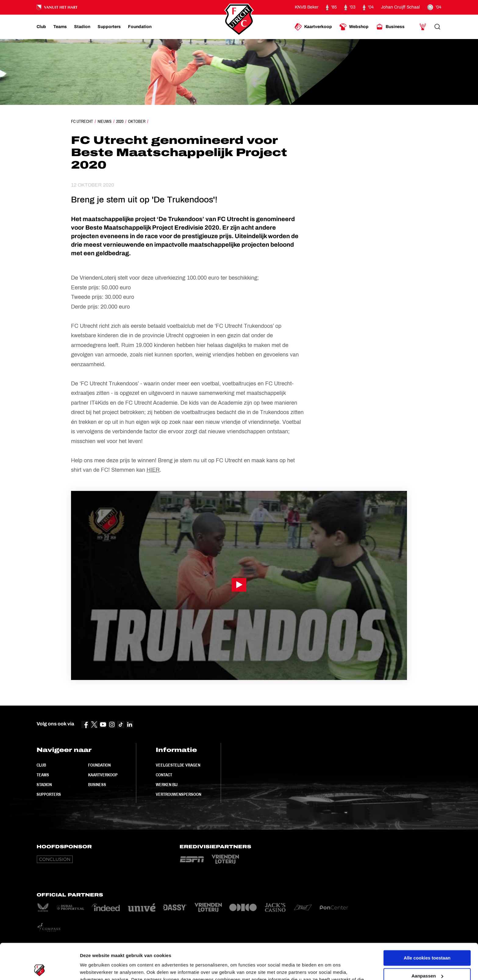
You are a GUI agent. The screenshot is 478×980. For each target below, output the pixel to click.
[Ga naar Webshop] (354, 27)
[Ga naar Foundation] (140, 27)
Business (97, 785)
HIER (153, 470)
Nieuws (105, 121)
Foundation (99, 765)
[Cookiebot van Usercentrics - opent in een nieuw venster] (39, 968)
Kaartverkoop (103, 775)
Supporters (49, 794)
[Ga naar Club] (41, 27)
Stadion (44, 785)
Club (41, 765)
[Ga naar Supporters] (109, 27)
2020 (120, 121)
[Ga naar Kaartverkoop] (313, 27)
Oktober (137, 121)
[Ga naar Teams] (60, 27)
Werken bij (167, 785)
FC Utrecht (82, 121)
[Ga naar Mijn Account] (423, 27)
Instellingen (93, 968)
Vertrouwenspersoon (178, 794)
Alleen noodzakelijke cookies (427, 958)
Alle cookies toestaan (427, 922)
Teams (43, 775)
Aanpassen (427, 940)
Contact (164, 775)
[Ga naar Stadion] (82, 27)
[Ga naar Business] (390, 27)
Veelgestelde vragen (178, 765)
